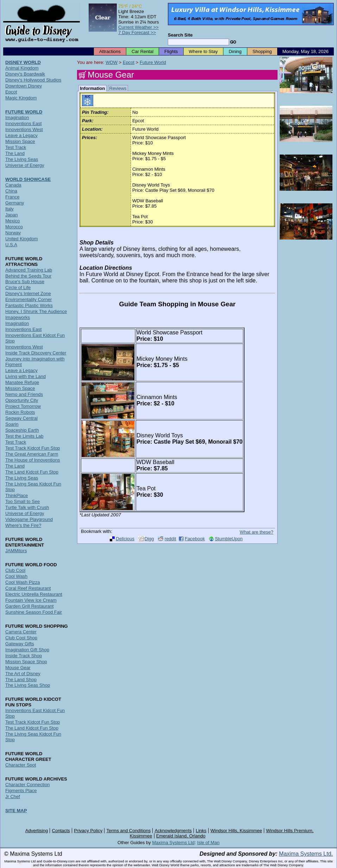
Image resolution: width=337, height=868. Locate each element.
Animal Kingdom (22, 68)
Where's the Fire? (23, 525)
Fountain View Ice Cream (31, 600)
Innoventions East (23, 123)
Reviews (118, 88)
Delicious (125, 539)
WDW (112, 62)
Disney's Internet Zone (28, 293)
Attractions (110, 51)
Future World (153, 62)
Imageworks (18, 317)
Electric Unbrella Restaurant (34, 594)
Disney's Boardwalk (25, 74)
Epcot (129, 62)
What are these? (257, 532)
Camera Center (21, 632)
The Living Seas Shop (28, 685)
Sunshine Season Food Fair (34, 612)
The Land (15, 153)
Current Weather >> (138, 27)
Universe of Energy (25, 165)
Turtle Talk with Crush (27, 507)
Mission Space (20, 141)
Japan (11, 215)
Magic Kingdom (21, 98)
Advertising (37, 831)
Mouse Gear (18, 668)
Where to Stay (203, 51)
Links (201, 831)
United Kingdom (22, 239)
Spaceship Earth (22, 430)
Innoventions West (24, 129)
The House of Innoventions (33, 460)
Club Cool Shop (21, 638)
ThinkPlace (17, 495)
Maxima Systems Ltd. (306, 854)
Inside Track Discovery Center (36, 353)
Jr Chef (13, 797)
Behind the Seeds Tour (28, 276)
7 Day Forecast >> (137, 32)
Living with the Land (26, 376)
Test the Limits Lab (24, 436)
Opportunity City (22, 400)
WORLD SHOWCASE (28, 179)
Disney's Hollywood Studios (33, 80)
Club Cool (15, 570)
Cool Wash (16, 576)
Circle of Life (18, 288)
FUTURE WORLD (24, 112)
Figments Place (21, 791)
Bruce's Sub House (25, 282)
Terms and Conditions (129, 831)
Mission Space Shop (26, 662)
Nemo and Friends (24, 394)
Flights (171, 51)
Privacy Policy (88, 831)
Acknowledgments (173, 831)
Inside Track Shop (24, 656)
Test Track (16, 147)
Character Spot (21, 765)
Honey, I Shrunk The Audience (36, 311)
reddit (170, 539)
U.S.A (11, 245)
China (11, 191)
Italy (9, 209)
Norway (13, 233)
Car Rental (142, 51)
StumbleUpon (229, 539)
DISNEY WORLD (23, 62)
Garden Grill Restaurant (29, 606)
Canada (13, 185)
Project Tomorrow (23, 406)
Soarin (12, 424)
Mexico (12, 221)
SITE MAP (16, 811)
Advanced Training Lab (29, 270)
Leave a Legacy (21, 135)
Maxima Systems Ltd (173, 843)
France (12, 197)
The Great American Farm (32, 454)
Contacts (61, 831)
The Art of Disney (23, 674)
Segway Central (21, 418)
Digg (149, 539)
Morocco (14, 227)
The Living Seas (22, 159)
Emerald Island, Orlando (181, 836)
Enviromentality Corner (28, 299)
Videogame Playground (29, 519)
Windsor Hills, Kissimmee (236, 831)
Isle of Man (208, 843)
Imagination (17, 118)
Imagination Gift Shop (27, 650)
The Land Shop (21, 680)
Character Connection (27, 785)
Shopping (262, 51)
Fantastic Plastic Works (29, 305)
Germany (15, 203)
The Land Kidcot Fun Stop (32, 472)
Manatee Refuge (22, 382)
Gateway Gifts (20, 644)
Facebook (195, 539)
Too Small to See (23, 501)
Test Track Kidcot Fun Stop (33, 448)
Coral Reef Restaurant (28, 588)
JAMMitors (16, 551)
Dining (235, 51)
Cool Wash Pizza (23, 582)
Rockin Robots (20, 412)
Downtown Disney (24, 86)
